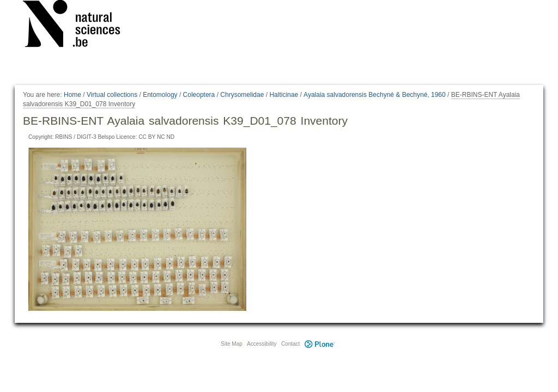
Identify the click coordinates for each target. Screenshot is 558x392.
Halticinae (284, 95)
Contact (290, 344)
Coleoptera (199, 95)
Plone (319, 344)
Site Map (231, 344)
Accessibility (262, 344)
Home (72, 95)
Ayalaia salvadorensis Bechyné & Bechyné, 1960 (375, 95)
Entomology (160, 95)
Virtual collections (112, 95)
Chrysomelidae (242, 95)
